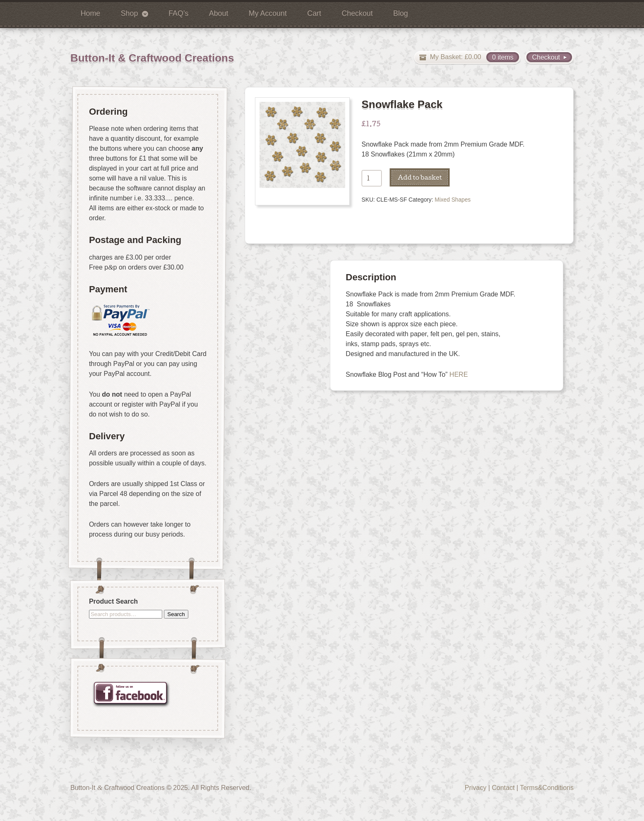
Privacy (476, 788)
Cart (314, 13)
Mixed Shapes (453, 200)
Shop (130, 13)
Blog (401, 13)
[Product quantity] (372, 178)
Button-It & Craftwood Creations (152, 58)
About (219, 13)
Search (176, 614)
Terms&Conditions (547, 788)
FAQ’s (178, 13)
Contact (503, 788)
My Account (268, 13)
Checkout (357, 13)
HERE (459, 374)
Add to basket (420, 177)
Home (91, 13)
